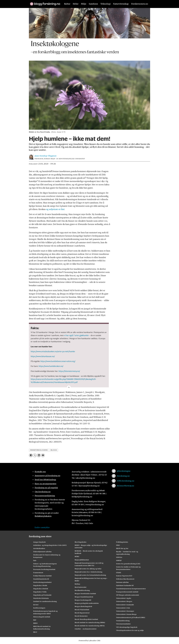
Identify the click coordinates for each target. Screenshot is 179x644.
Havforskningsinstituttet (42, 582)
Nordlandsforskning (82, 590)
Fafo (35, 560)
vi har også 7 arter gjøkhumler (76, 335)
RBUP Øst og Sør (122, 548)
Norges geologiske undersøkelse (87, 603)
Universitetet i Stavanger (125, 611)
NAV (35, 620)
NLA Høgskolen (80, 542)
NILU (35, 632)
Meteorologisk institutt (42, 617)
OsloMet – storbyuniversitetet (86, 629)
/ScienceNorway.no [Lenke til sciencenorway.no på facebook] (125, 486)
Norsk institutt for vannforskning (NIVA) (90, 626)
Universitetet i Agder (124, 598)
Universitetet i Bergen (124, 601)
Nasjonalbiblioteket (82, 560)
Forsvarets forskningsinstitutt (44, 569)
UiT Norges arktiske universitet (128, 595)
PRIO (118, 545)
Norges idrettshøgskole (83, 606)
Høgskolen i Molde (40, 585)
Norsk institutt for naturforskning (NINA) (90, 622)
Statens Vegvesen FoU (124, 576)
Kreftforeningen (39, 608)
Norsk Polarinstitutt (82, 610)
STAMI (119, 573)
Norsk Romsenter (81, 616)
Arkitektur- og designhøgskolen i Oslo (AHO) (50, 545)
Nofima (77, 584)
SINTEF (119, 560)
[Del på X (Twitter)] (35, 455)
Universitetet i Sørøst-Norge (126, 614)
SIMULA (119, 557)
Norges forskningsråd (83, 600)
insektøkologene (39, 450)
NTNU (77, 556)
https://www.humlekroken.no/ (51, 366)
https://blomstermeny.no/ (69, 371)
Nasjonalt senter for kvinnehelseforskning (90, 575)
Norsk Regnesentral (82, 613)
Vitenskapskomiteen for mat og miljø (130, 630)
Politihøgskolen (122, 542)
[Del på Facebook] (31, 455)
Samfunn (93, 4)
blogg (54, 450)
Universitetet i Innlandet (125, 605)
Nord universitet (81, 587)
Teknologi (106, 4)
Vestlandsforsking (123, 621)
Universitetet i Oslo (123, 608)
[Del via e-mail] (43, 455)
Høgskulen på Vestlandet (42, 595)
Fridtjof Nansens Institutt (42, 576)
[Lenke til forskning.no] (44, 3)
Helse (76, 4)
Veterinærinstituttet (123, 624)
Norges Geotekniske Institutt (85, 594)
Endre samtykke (42, 527)
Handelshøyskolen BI (41, 579)
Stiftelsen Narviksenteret (125, 579)
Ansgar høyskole (39, 542)
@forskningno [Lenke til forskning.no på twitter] (124, 471)
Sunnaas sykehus (122, 582)
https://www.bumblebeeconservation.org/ (58, 361)
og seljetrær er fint (55, 209)
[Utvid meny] (30, 12)
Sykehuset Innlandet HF (125, 585)
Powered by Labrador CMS (89, 641)
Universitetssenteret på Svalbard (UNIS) (131, 617)
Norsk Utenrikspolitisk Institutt (86, 619)
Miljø (84, 4)
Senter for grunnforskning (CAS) (128, 564)
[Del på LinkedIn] (39, 455)
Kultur (67, 4)
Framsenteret (38, 573)
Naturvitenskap (121, 4)
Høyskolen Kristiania (41, 598)
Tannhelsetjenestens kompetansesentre (131, 589)
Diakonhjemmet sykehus (42, 552)
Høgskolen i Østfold (41, 589)
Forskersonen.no (140, 4)
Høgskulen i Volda (40, 592)
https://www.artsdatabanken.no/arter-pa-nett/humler (53, 351)
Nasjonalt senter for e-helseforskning (89, 572)
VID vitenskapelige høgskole (127, 627)
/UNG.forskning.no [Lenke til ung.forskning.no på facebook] (126, 481)
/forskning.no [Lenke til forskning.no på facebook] (123, 476)
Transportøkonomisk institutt (127, 592)
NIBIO (35, 623)
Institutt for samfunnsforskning (45, 601)
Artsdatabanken (39, 548)
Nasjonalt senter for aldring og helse (88, 569)
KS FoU (36, 605)
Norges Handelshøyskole (84, 597)
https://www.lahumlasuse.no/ (43, 356)
